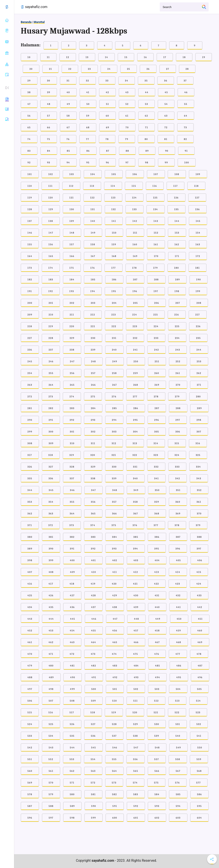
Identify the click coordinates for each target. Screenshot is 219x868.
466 (136, 642)
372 (51, 525)
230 (93, 338)
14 (106, 57)
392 (93, 549)
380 (30, 537)
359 (157, 502)
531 (178, 724)
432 (178, 596)
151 (135, 233)
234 (177, 338)
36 (166, 81)
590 (94, 806)
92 (29, 163)
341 (157, 479)
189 (177, 280)
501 (115, 689)
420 (114, 584)
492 (115, 677)
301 (72, 432)
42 (107, 92)
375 (114, 525)
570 (51, 783)
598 (72, 818)
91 (186, 151)
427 (72, 596)
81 (166, 139)
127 (197, 198)
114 (113, 186)
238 (72, 350)
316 (198, 443)
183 (51, 280)
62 (147, 116)
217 (198, 315)
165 (51, 256)
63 (166, 116)
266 (93, 385)
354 (51, 502)
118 (196, 186)
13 (87, 57)
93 (49, 163)
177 (114, 268)
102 (51, 174)
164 (30, 256)
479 (30, 666)
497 (30, 689)
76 (68, 139)
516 (51, 713)
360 (178, 502)
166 (72, 256)
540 (178, 736)
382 (72, 537)
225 (177, 326)
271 (199, 385)
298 (199, 420)
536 (93, 736)
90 (167, 151)
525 (51, 724)
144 (177, 221)
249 (115, 362)
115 (134, 186)
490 (73, 677)
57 (49, 116)
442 (200, 607)
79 (127, 139)
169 (135, 256)
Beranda (26, 22)
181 (197, 268)
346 (72, 490)
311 (93, 443)
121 (72, 198)
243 (178, 350)
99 (166, 163)
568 (199, 771)
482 (94, 666)
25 (129, 69)
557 (157, 759)
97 (127, 163)
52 (127, 104)
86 (88, 151)
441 (179, 607)
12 (68, 57)
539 (157, 736)
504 (178, 689)
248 (94, 362)
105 (114, 174)
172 (198, 256)
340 (135, 479)
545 (93, 748)
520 (135, 713)
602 (157, 818)
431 (157, 596)
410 (94, 572)
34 (127, 81)
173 (30, 268)
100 (187, 163)
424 (199, 584)
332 (156, 467)
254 (30, 373)
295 (135, 420)
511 (136, 701)
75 (48, 139)
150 (114, 233)
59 (88, 116)
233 (156, 338)
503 (157, 689)
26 (148, 69)
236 (30, 350)
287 (157, 408)
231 (114, 338)
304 (135, 432)
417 (51, 584)
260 (157, 373)
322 (135, 455)
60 (107, 116)
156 (51, 245)
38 (29, 92)
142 (135, 221)
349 (136, 490)
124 (134, 198)
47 (29, 104)
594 (178, 806)
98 (147, 163)
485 (158, 666)
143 (156, 221)
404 (157, 560)
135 (176, 209)
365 (93, 514)
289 (199, 408)
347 (93, 490)
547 (136, 748)
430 (136, 596)
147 (51, 233)
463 (72, 642)
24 (109, 69)
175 (72, 268)
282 (51, 408)
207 (178, 303)
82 (185, 139)
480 (51, 666)
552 (51, 759)
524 (30, 724)
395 (157, 549)
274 (72, 397)
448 (136, 619)
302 (93, 432)
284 (93, 408)
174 (51, 268)
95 (88, 163)
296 (157, 420)
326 (30, 467)
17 (165, 57)
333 (177, 467)
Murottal (39, 22)
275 (93, 397)
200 (30, 303)
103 (72, 174)
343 (199, 479)
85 (68, 151)
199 (198, 291)
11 (48, 57)
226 (198, 326)
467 (157, 642)
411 (115, 572)
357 (114, 502)
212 (93, 315)
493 (136, 677)
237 (51, 350)
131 (93, 209)
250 (136, 362)
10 (29, 57)
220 (72, 326)
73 (185, 128)
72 (166, 128)
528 (114, 724)
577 (199, 783)
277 (135, 397)
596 (30, 818)
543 (51, 748)
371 (30, 525)
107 (156, 174)
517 (72, 713)
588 (51, 806)
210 (51, 315)
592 (136, 806)
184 (72, 280)
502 (136, 689)
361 (199, 502)
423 (178, 584)
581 (93, 794)
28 (187, 69)
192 (51, 291)
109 (198, 174)
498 (51, 689)
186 (114, 280)
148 (72, 233)
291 (51, 420)
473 (93, 654)
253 (199, 362)
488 (30, 677)
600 (115, 818)
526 (72, 724)
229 (72, 338)
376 (135, 525)
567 (178, 771)
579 (51, 794)
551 (30, 759)
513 (177, 701)
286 (136, 408)
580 (72, 794)
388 (199, 537)
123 (113, 198)
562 (72, 771)
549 (179, 748)
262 (199, 373)
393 (114, 549)
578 (30, 794)
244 (199, 350)
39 (49, 92)
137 (30, 221)
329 (93, 467)
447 (115, 619)
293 (93, 420)
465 (115, 642)
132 (114, 209)
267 (114, 385)
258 (114, 373)
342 (178, 479)
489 (51, 677)
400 (72, 560)
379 (198, 525)
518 (93, 713)
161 (156, 245)
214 (135, 315)
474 (114, 654)
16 (145, 57)
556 (135, 759)
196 (135, 291)
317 (30, 455)
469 (200, 642)
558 (178, 759)
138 (51, 221)
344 (30, 490)
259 (135, 373)
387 (178, 537)
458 (157, 631)
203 (93, 303)
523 (198, 713)
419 (93, 584)
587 (30, 806)
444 (51, 619)
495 (179, 677)
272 (30, 397)
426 (51, 596)
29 (29, 81)
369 (178, 514)
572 (93, 783)
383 (93, 537)
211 (72, 315)
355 (72, 502)
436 (72, 607)
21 (51, 69)
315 (177, 443)
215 (156, 315)
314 (156, 443)
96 (107, 163)
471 (51, 654)
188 (156, 280)
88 (127, 151)
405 (179, 560)
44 (147, 92)
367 (136, 514)
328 (72, 467)
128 (30, 209)
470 (30, 654)
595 (199, 806)
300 (51, 432)
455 (93, 631)
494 (158, 677)
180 (177, 268)
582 (114, 794)
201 (51, 303)
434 (30, 607)
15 (126, 57)
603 (178, 818)
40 (68, 92)
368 (157, 514)
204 (114, 303)
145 (198, 221)
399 (51, 560)
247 (72, 362)
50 (88, 104)
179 (155, 268)
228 (51, 338)
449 (158, 619)
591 (115, 806)
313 (135, 443)
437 (93, 607)
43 (127, 92)
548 (157, 748)
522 (177, 713)
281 (30, 408)
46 (186, 92)
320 (93, 455)
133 (134, 209)
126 (176, 198)
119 (30, 198)
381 (51, 537)
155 (30, 245)
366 (114, 514)
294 (114, 420)
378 (177, 525)
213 (114, 315)
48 (49, 104)
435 (51, 607)
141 (114, 221)
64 (186, 116)
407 (30, 572)
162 (177, 245)
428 (94, 596)
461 (30, 642)
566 (157, 771)
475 (135, 654)
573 (114, 783)
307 (199, 432)
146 (30, 233)
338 (93, 479)
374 (93, 525)
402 (115, 560)
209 (30, 315)
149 (93, 233)
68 (88, 128)
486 (179, 666)
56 (29, 116)
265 (72, 385)
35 (146, 81)
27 (168, 69)
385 (136, 537)
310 (72, 443)
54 (166, 104)
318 (51, 455)
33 (107, 81)
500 (94, 689)
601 (136, 818)
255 (51, 373)
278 (156, 397)
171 (177, 256)
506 (30, 701)
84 (49, 151)
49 (68, 104)
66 (49, 128)
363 (51, 514)
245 (30, 362)
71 (147, 128)
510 (115, 701)
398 (30, 560)
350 (157, 490)
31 (68, 81)
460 (200, 631)
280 (198, 397)
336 (51, 479)
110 (30, 186)
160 (135, 245)
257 (93, 373)
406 (200, 560)
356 (93, 502)
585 (178, 794)
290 (30, 420)
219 (51, 326)
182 (30, 280)
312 (114, 443)
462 (51, 642)
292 (72, 420)
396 (178, 549)
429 (115, 596)
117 (176, 186)
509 (93, 701)
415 (199, 572)
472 (72, 654)
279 (177, 397)
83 (29, 151)
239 (93, 350)
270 (178, 385)
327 (51, 467)
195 (114, 291)
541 (199, 736)
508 (72, 701)
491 (94, 677)
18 (184, 57)
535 (72, 736)
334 (198, 467)
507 (51, 701)
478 (199, 654)
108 (177, 174)
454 (72, 631)
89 (147, 151)
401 (93, 560)
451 (200, 619)
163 (198, 245)
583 (136, 794)
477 (178, 654)
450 (179, 619)
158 (93, 245)
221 (93, 326)
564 (115, 771)
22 (70, 69)
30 (49, 81)
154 (198, 233)
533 (30, 736)
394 (135, 549)
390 (51, 549)
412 (136, 572)
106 (135, 174)
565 (136, 771)
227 (30, 338)
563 (93, 771)
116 (155, 186)
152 (156, 233)
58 (68, 116)
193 (72, 291)
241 (135, 350)
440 (157, 607)
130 (72, 209)
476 (157, 654)
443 (30, 619)
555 (114, 759)
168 (114, 256)
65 (29, 128)
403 (136, 560)
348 (115, 490)
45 (166, 92)
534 (51, 736)
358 (135, 502)
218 (30, 326)
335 (30, 479)
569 (30, 783)
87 (108, 151)
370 (199, 514)
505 (200, 689)
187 (135, 280)
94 (68, 163)
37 (185, 81)
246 (51, 362)
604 (199, 818)
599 (93, 818)
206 (157, 303)
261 (178, 373)
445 (73, 619)
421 (135, 584)
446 (94, 619)
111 (50, 186)
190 (199, 280)
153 (177, 233)
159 (114, 245)
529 (135, 724)
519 (114, 713)
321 (114, 455)
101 (30, 174)
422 (156, 584)
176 (93, 268)
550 (200, 748)
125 (155, 198)
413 (157, 572)
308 (30, 443)
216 (177, 315)
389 (30, 549)
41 (88, 92)
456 (115, 631)
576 (177, 783)
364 (72, 514)
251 (157, 362)
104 (93, 174)
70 (127, 128)
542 (30, 748)
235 (198, 338)
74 (29, 139)
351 (178, 490)
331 (135, 467)
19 (204, 57)
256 (72, 373)
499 (73, 689)
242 (156, 350)
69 (108, 128)
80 (146, 139)
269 (157, 385)
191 (30, 291)
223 (135, 326)
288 (178, 408)
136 (197, 209)
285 (114, 408)
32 (87, 81)
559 (199, 759)
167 (93, 256)
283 (72, 408)
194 (93, 291)
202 (72, 303)
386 (157, 537)
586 (200, 794)
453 (51, 631)
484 (136, 666)
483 (115, 666)
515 (30, 713)
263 (30, 385)
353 (30, 502)
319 (72, 455)
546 (115, 748)
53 (147, 104)
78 (107, 139)
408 (51, 572)
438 (115, 607)
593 (157, 806)
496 (200, 677)
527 (93, 724)
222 (114, 326)
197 (156, 291)
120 (51, 198)
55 (186, 104)
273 (51, 397)
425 (30, 596)
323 (156, 455)
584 (157, 794)
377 (156, 525)
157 (72, 245)
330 (114, 467)
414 (178, 572)
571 (72, 783)
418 (72, 584)
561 (51, 771)
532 (199, 724)
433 (199, 596)
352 (199, 490)
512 (156, 701)
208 (199, 303)
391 (72, 549)
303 (114, 432)
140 (93, 221)
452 (30, 631)
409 (73, 572)
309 (51, 443)
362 (30, 514)
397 (199, 549)
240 (114, 350)
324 (177, 455)
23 (89, 69)
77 (88, 139)
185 (93, 280)
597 (51, 818)
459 (179, 631)
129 (51, 209)
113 (92, 186)
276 (114, 397)
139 (72, 221)
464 (94, 642)
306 (178, 432)
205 (135, 303)
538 (135, 736)
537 (114, 736)
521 (156, 713)
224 (156, 326)
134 (156, 209)
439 (136, 607)
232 (135, 338)
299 (30, 432)
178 (134, 268)
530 (157, 724)
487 (200, 666)
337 (72, 479)
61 (127, 116)
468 (179, 642)
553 (72, 759)
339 (114, 479)
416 (30, 584)
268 (136, 385)
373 (72, 525)
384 (115, 537)
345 (51, 490)
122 (93, 198)
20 (31, 69)
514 (198, 701)
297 (178, 420)
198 (177, 291)
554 (93, 759)
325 (198, 455)
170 (156, 256)
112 (71, 186)
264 (51, 385)
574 (135, 783)
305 (157, 432)
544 (72, 748)
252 (178, 362)
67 (68, 128)
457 (136, 631)
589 (72, 806)
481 (72, 666)
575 (156, 783)
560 (30, 771)
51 (108, 104)
